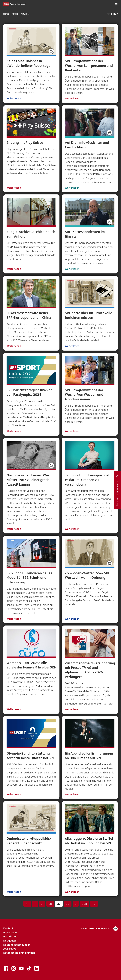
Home (6, 14)
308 (84, 904)
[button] (116, 4)
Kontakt (8, 928)
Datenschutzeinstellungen (19, 953)
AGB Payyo (10, 949)
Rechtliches (10, 936)
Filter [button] (112, 14)
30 (68, 904)
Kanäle (15, 14)
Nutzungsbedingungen (17, 945)
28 (50, 904)
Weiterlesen (14, 98)
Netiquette (10, 941)
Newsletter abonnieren (100, 929)
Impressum (10, 932)
